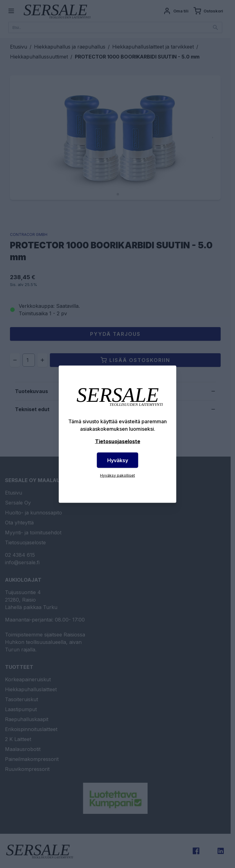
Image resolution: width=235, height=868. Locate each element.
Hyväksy (118, 460)
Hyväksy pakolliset (117, 475)
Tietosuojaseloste (118, 441)
